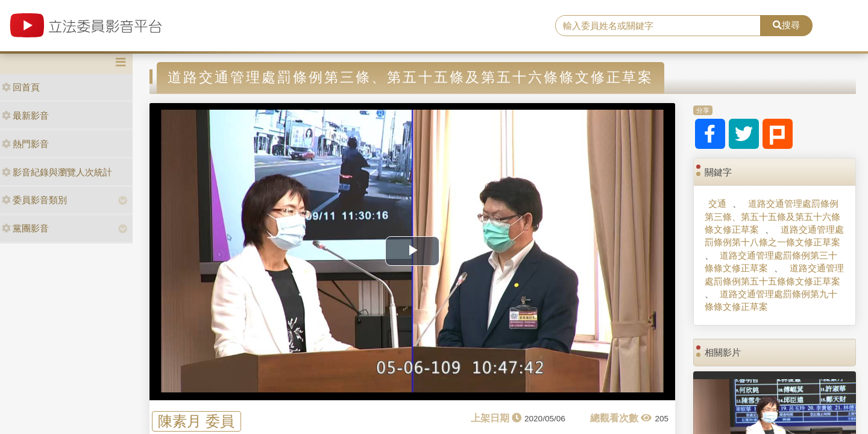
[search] (658, 26)
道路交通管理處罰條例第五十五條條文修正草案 (774, 274)
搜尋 (786, 25)
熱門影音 (25, 144)
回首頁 (21, 87)
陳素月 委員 (196, 421)
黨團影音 (25, 228)
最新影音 (25, 115)
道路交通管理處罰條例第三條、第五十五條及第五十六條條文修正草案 (772, 216)
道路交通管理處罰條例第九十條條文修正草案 (771, 300)
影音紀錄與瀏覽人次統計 (57, 172)
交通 (717, 203)
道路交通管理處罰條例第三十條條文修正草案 (771, 262)
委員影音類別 (34, 200)
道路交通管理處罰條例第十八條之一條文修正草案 (774, 236)
